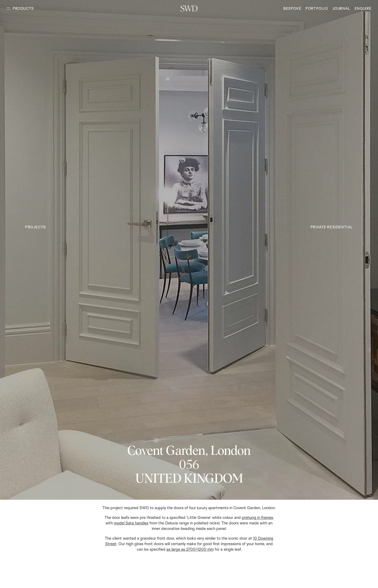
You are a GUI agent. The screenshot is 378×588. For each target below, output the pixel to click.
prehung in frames (257, 517)
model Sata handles (131, 523)
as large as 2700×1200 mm (190, 549)
